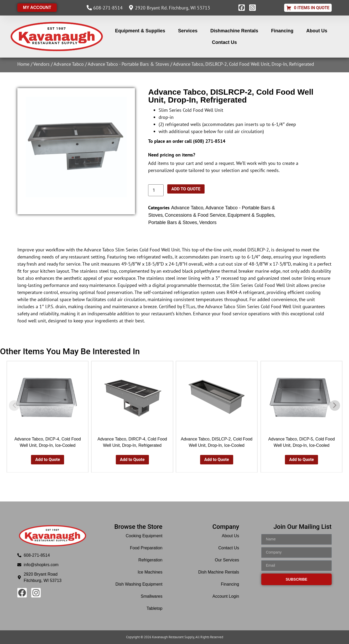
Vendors (41, 64)
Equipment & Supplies (140, 31)
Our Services (227, 560)
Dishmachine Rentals (234, 31)
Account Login (226, 596)
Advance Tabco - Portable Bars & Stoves (128, 64)
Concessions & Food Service (195, 215)
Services (188, 31)
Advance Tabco (69, 64)
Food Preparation (146, 548)
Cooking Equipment (144, 536)
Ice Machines (150, 572)
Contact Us (224, 42)
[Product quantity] (156, 190)
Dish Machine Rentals (219, 572)
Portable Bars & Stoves (173, 222)
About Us (317, 31)
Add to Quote (186, 189)
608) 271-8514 (210, 141)
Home (23, 64)
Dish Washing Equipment (139, 584)
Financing (282, 31)
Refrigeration (150, 560)
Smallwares (152, 596)
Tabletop (155, 608)
